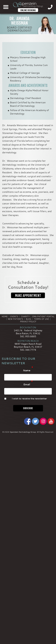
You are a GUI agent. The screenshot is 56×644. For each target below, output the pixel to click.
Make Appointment (28, 296)
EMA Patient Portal (43, 316)
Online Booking (28, 10)
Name (28, 370)
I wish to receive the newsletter (29, 399)
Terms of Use (41, 319)
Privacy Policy (28, 322)
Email (28, 384)
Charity (25, 316)
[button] (28, 296)
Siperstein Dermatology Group (23, 432)
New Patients (15, 319)
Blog (29, 319)
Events (14, 316)
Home (5, 316)
